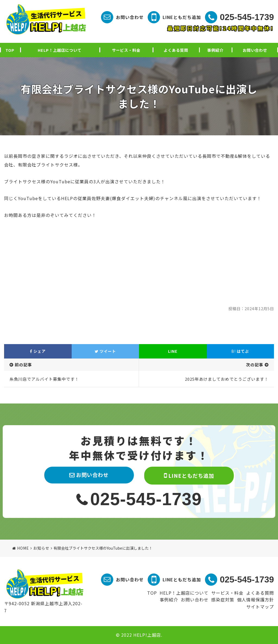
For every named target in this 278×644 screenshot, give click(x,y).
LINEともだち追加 (182, 17)
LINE (173, 351)
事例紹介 (215, 50)
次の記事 (255, 365)
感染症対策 (223, 600)
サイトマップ (260, 607)
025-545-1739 (247, 17)
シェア (38, 351)
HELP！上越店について (60, 50)
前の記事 (23, 365)
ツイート (105, 351)
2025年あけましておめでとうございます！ (227, 379)
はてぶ (240, 351)
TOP (10, 50)
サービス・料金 (126, 50)
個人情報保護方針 (255, 600)
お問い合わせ (130, 17)
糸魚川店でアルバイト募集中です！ (44, 379)
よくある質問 (176, 50)
